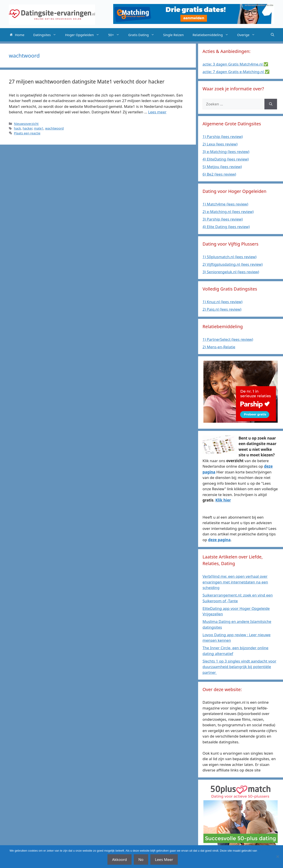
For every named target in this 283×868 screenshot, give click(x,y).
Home (17, 35)
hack (17, 128)
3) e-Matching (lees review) (226, 152)
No (141, 859)
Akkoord (120, 859)
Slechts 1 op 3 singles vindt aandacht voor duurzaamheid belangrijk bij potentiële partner (239, 667)
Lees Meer (164, 859)
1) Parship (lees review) (223, 137)
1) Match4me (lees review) (225, 204)
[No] (277, 856)
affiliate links (266, 851)
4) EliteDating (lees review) (226, 159)
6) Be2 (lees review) (219, 174)
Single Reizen (173, 35)
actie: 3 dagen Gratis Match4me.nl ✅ (235, 64)
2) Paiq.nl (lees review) (222, 309)
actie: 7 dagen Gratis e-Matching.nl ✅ (236, 72)
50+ (116, 35)
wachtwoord (54, 128)
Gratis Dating (143, 35)
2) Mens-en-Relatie (219, 347)
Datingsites (47, 35)
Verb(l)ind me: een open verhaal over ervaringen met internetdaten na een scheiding (235, 582)
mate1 (39, 128)
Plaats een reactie (27, 133)
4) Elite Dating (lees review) (226, 227)
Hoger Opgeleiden (84, 35)
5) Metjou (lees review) (222, 167)
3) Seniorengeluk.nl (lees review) (231, 272)
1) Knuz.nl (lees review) (223, 302)
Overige (248, 35)
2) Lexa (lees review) (220, 144)
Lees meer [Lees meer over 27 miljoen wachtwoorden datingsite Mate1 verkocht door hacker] (157, 112)
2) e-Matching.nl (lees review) (228, 212)
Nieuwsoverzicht (26, 124)
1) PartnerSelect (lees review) (228, 339)
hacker (27, 128)
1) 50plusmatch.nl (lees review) (229, 257)
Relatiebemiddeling (213, 35)
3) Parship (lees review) (223, 219)
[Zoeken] (271, 104)
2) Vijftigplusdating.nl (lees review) (233, 264)
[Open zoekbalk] (272, 35)
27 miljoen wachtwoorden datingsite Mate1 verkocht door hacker (87, 81)
